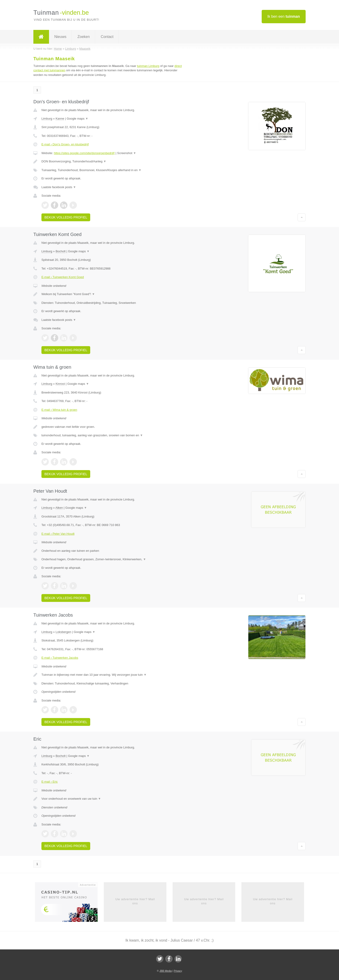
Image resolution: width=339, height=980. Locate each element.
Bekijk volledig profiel (66, 217)
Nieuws (60, 37)
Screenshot (127, 153)
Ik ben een (284, 16)
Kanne (60, 119)
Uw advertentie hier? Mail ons (135, 901)
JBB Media (166, 971)
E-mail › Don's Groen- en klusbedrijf (65, 144)
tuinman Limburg (148, 66)
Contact (107, 37)
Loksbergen (63, 632)
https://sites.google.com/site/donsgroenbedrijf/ (84, 153)
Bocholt (60, 251)
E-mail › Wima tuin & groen (59, 410)
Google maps (78, 119)
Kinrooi (60, 384)
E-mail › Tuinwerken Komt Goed (63, 277)
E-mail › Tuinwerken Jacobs (60, 658)
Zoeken (83, 37)
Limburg (47, 119)
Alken (59, 508)
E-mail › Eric (50, 782)
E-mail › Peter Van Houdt (58, 534)
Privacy (178, 971)
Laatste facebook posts (59, 187)
